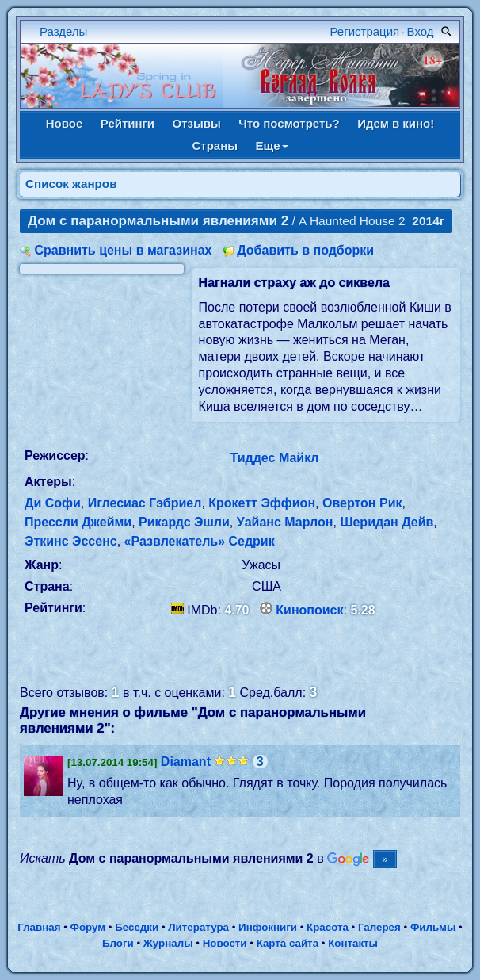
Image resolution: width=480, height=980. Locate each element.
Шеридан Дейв (387, 522)
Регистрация (365, 31)
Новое (65, 123)
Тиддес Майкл (275, 458)
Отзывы (197, 123)
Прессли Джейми (78, 522)
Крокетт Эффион (262, 503)
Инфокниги (268, 927)
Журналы (168, 943)
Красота (328, 927)
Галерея (379, 927)
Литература (198, 927)
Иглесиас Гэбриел (145, 503)
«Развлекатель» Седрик (200, 541)
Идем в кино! (396, 123)
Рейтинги (128, 123)
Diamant (186, 762)
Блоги (118, 943)
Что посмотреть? (289, 123)
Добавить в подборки (305, 250)
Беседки (137, 927)
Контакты (353, 943)
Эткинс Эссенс (71, 541)
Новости (225, 943)
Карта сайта (288, 943)
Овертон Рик (362, 503)
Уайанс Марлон (285, 522)
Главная (39, 927)
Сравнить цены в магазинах (123, 250)
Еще (272, 145)
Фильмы (433, 927)
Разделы (63, 31)
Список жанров (71, 184)
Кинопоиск (309, 610)
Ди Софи (53, 503)
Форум (88, 927)
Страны (215, 145)
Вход (421, 31)
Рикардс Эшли (184, 522)
